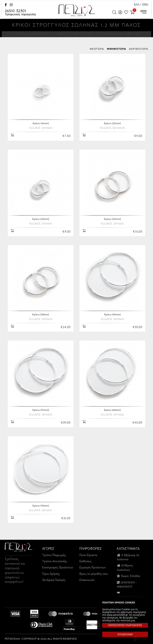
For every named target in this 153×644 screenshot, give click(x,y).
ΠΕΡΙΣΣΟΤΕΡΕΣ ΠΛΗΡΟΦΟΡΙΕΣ (125, 625)
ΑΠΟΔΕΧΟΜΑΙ (125, 634)
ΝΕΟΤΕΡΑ (97, 49)
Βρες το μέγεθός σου (94, 574)
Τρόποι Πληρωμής (54, 555)
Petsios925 (77, 10)
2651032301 (128, 583)
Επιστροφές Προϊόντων (58, 568)
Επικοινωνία (87, 580)
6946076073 (125, 587)
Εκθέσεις (85, 562)
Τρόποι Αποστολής (55, 562)
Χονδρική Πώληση (54, 580)
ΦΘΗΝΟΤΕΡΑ (116, 49)
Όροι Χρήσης (51, 574)
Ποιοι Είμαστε (88, 555)
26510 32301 (21, 13)
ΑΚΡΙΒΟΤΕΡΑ (139, 49)
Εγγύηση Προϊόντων (93, 568)
